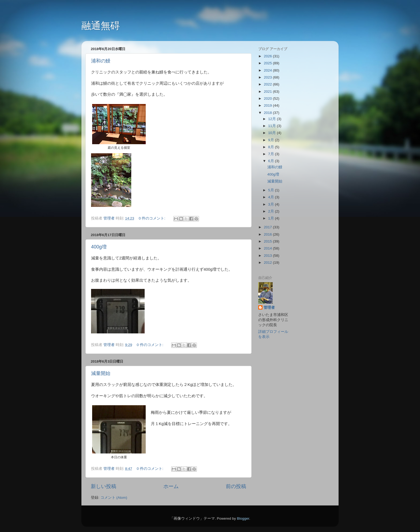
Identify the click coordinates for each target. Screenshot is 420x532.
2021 (268, 92)
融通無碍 (101, 26)
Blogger (243, 518)
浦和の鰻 (101, 61)
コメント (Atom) (114, 498)
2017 (268, 227)
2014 (268, 248)
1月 (271, 218)
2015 (268, 241)
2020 (268, 98)
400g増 (99, 247)
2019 (268, 105)
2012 (268, 263)
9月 (271, 140)
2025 (268, 63)
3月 (271, 204)
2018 (268, 113)
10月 (273, 133)
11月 (273, 126)
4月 (271, 197)
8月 (271, 147)
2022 (268, 84)
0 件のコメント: (153, 218)
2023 (268, 77)
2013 (268, 256)
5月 (271, 190)
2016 (268, 234)
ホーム (171, 486)
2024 (268, 70)
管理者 (269, 308)
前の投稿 (236, 486)
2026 (268, 56)
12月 (273, 119)
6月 (271, 161)
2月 (271, 211)
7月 (271, 154)
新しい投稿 (104, 486)
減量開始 (101, 373)
